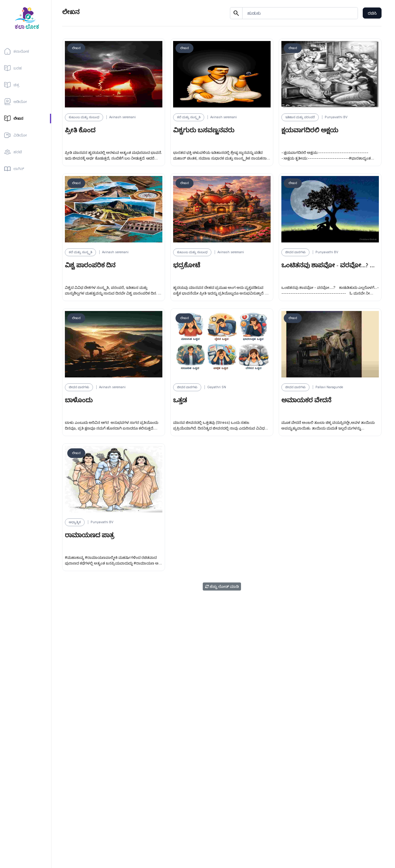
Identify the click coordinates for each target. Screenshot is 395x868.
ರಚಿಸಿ (372, 13)
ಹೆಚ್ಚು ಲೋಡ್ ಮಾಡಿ (222, 586)
